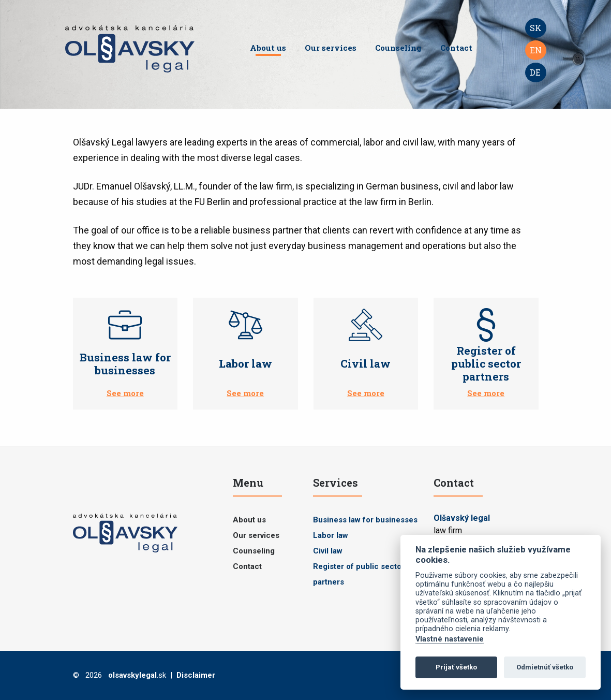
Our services (331, 48)
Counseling (398, 48)
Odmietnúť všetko (545, 667)
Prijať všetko (456, 667)
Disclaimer (196, 675)
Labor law (331, 535)
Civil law (328, 551)
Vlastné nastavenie (450, 639)
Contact (456, 48)
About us (268, 48)
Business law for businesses (365, 520)
